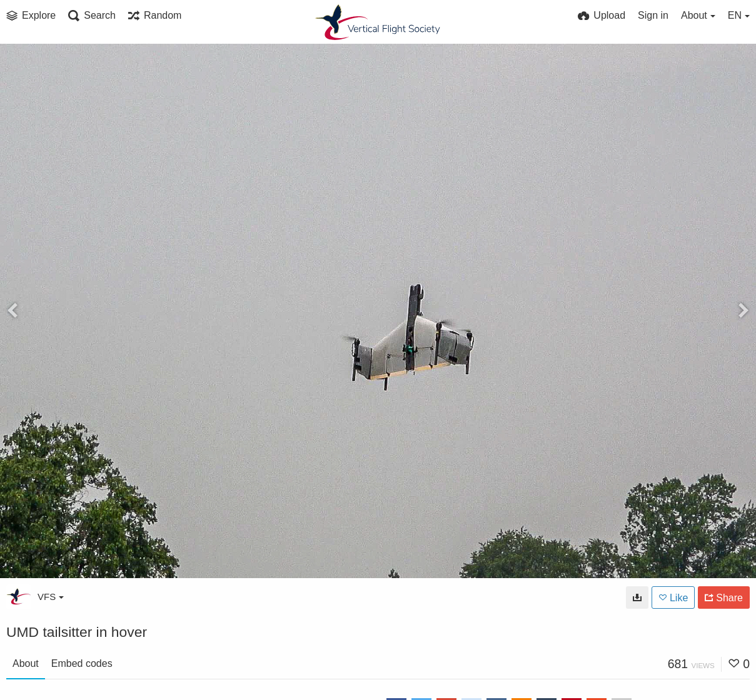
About (26, 663)
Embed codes (82, 663)
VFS (51, 597)
